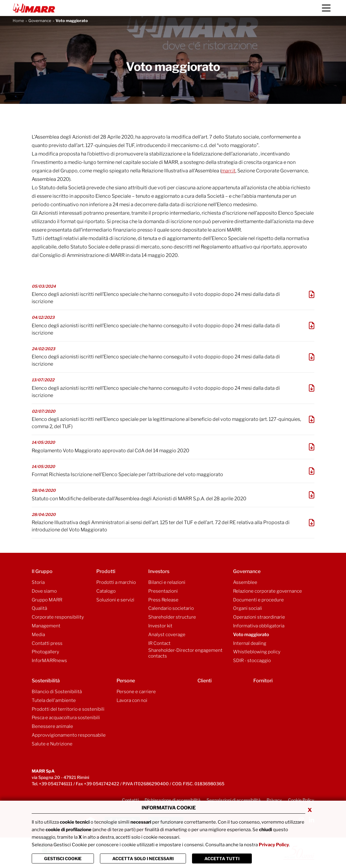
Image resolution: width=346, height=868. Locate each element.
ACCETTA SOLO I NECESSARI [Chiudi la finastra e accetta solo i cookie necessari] (143, 858)
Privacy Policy (274, 845)
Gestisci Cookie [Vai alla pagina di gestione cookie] (63, 858)
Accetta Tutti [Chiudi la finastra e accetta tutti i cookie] (222, 858)
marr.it (228, 171)
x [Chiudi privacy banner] (310, 809)
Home (18, 21)
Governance (40, 21)
